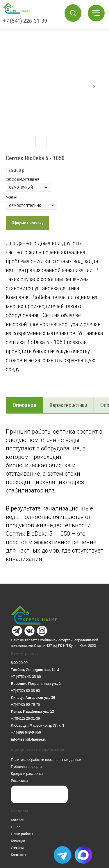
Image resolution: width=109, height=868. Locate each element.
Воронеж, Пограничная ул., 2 (36, 684)
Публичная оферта (26, 767)
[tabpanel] (54, 504)
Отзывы (17, 848)
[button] (73, 13)
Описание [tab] (24, 405)
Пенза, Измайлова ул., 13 (33, 712)
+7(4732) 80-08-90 (26, 691)
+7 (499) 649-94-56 (26, 732)
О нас (16, 827)
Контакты (19, 855)
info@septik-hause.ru (29, 739)
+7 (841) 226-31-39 (25, 21)
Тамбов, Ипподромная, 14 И (35, 670)
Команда (18, 841)
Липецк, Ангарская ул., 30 (33, 698)
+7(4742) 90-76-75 (26, 705)
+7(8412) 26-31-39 (26, 719)
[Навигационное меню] (96, 13)
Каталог (17, 820)
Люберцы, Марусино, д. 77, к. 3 (38, 726)
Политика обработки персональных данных (46, 760)
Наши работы (22, 834)
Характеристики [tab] (68, 405)
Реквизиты (20, 781)
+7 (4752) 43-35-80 (26, 677)
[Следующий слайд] (94, 86)
